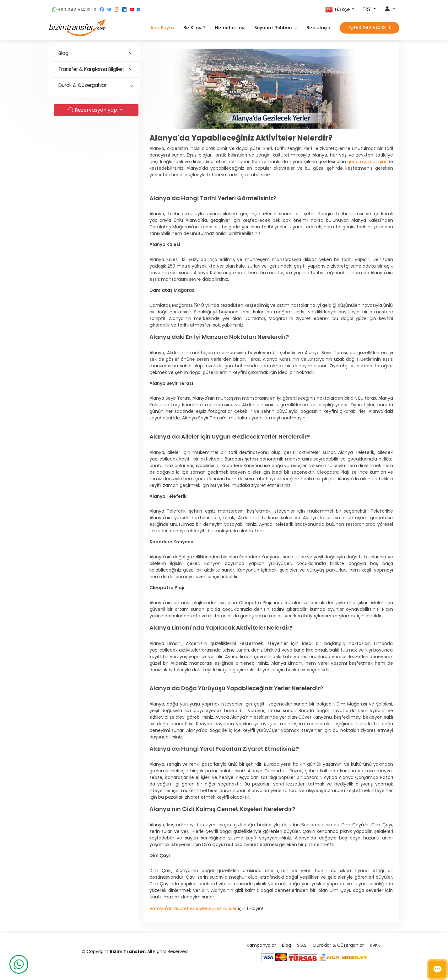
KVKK (375, 945)
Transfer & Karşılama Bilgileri (91, 69)
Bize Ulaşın (318, 28)
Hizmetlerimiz (230, 28)
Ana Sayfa (162, 28)
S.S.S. (302, 945)
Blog (63, 53)
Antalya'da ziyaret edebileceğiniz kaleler (193, 908)
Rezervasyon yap (96, 110)
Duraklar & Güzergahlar (339, 945)
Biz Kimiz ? (194, 28)
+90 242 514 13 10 (74, 10)
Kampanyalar (261, 945)
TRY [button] (367, 9)
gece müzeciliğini (367, 162)
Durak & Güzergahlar (82, 85)
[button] (340, 10)
